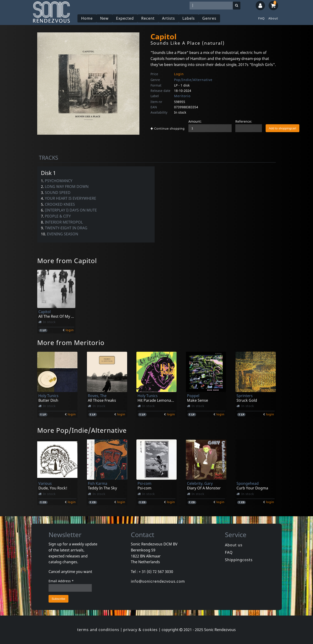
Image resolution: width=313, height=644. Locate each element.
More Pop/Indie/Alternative (82, 430)
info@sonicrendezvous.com (158, 581)
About (273, 18)
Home (87, 18)
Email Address (61, 581)
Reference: (244, 121)
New (104, 18)
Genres (209, 18)
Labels (189, 18)
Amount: (195, 121)
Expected (125, 18)
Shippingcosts (239, 560)
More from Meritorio (71, 342)
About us (234, 545)
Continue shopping (168, 128)
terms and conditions (98, 630)
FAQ (261, 18)
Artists (169, 18)
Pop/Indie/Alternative (193, 80)
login (70, 330)
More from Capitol (67, 261)
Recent (148, 18)
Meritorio (182, 96)
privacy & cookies (140, 630)
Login (179, 74)
